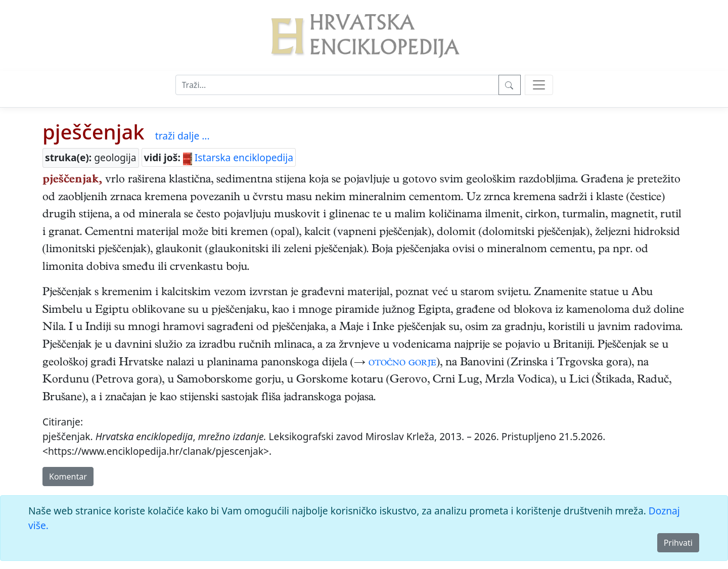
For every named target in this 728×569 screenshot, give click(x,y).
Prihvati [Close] (678, 543)
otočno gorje (402, 363)
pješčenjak (94, 132)
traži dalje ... (183, 136)
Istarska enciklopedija (238, 157)
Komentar (68, 477)
